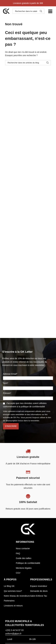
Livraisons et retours (13, 606)
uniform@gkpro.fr (13, 634)
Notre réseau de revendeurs (17, 596)
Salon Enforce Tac (39, 596)
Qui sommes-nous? (13, 591)
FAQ (18, 553)
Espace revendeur (39, 586)
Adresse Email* (28, 376)
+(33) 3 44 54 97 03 (14, 630)
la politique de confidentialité (32, 407)
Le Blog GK (9, 586)
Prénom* (7, 393)
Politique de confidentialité (28, 563)
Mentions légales (24, 568)
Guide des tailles (24, 558)
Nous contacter (23, 548)
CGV (18, 573)
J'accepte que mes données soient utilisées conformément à (25, 405)
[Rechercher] (28, 11)
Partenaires (9, 601)
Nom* (6, 383)
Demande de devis (39, 591)
